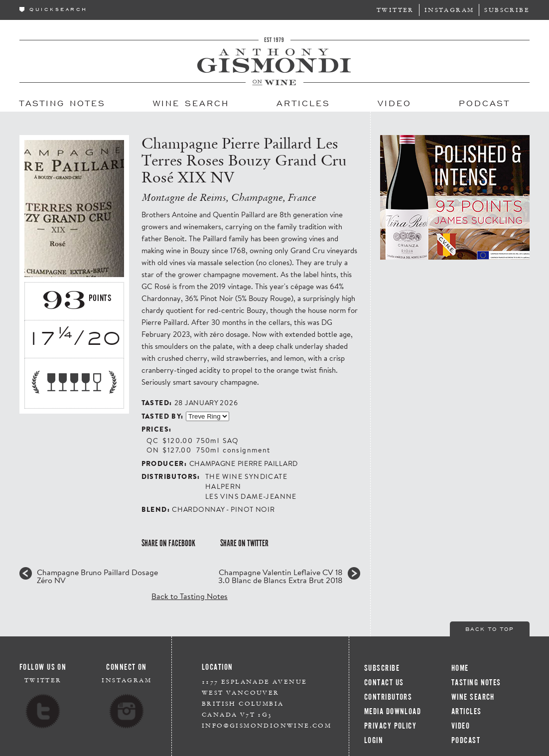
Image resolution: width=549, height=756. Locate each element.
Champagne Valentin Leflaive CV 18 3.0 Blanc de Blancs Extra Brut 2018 (280, 576)
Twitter (395, 10)
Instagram (449, 10)
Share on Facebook (168, 543)
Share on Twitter (244, 543)
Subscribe (507, 10)
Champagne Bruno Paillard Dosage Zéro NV (97, 576)
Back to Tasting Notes (190, 596)
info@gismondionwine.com (267, 725)
